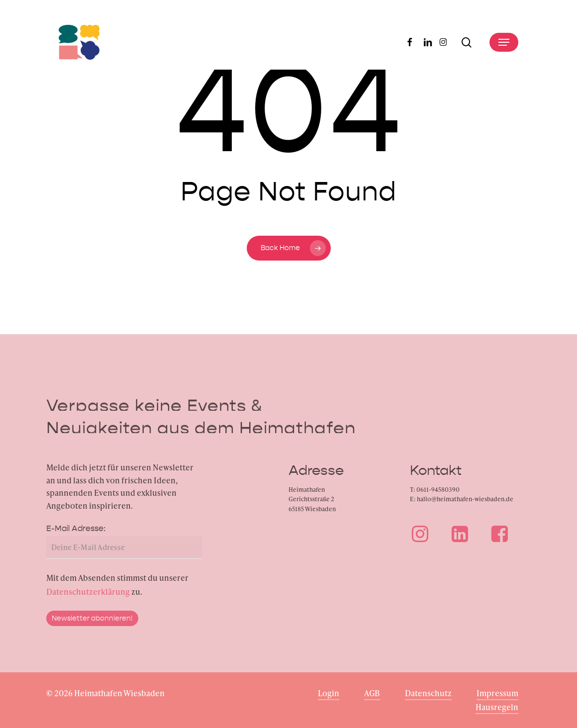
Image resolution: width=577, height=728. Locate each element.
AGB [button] (372, 693)
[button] (504, 42)
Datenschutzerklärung (88, 597)
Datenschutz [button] (428, 693)
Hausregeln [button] (497, 707)
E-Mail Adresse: (76, 534)
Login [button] (329, 693)
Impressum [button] (497, 693)
